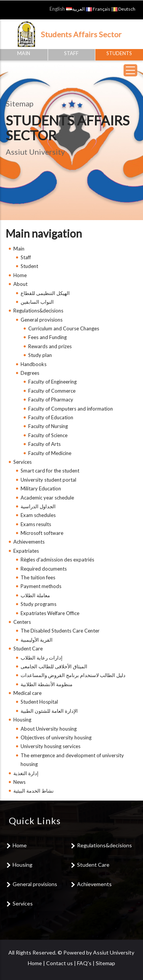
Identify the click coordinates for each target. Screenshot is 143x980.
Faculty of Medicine (50, 453)
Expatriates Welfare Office (50, 613)
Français (98, 9)
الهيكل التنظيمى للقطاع (45, 293)
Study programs (39, 604)
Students (119, 53)
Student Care (28, 649)
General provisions (42, 320)
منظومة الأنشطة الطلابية (47, 684)
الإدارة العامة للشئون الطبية (49, 711)
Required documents (44, 569)
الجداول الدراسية (38, 506)
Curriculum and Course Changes (64, 328)
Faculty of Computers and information (71, 409)
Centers (22, 622)
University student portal (48, 480)
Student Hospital (39, 702)
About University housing (49, 729)
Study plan (40, 355)
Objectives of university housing (56, 737)
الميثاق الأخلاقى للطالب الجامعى (54, 666)
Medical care (27, 693)
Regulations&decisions (38, 311)
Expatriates (26, 551)
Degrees (30, 373)
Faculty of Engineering (52, 382)
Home (20, 275)
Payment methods (41, 586)
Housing (22, 720)
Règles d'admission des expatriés (57, 560)
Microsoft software (42, 533)
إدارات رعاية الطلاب (42, 658)
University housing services (51, 746)
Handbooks (34, 364)
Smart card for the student (50, 471)
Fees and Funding (47, 337)
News (19, 782)
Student (29, 266)
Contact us (59, 963)
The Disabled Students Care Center (60, 631)
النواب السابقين (37, 302)
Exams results (36, 524)
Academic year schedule (47, 498)
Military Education (41, 488)
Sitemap (105, 963)
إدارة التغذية (26, 773)
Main (24, 53)
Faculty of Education (51, 417)
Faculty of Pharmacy (51, 400)
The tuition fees (38, 577)
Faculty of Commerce (52, 391)
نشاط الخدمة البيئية (34, 791)
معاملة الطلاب (35, 595)
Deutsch (123, 9)
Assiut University (114, 952)
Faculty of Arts (44, 444)
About (20, 284)
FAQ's (84, 963)
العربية (75, 9)
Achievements (29, 542)
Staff (71, 53)
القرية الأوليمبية (37, 640)
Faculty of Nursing (48, 426)
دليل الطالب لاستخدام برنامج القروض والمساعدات (73, 675)
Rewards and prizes (50, 346)
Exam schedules (38, 515)
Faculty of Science (48, 435)
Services (22, 462)
